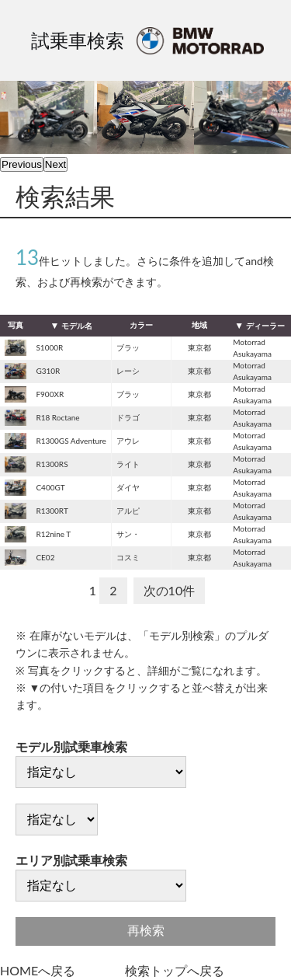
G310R (48, 371)
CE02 (45, 557)
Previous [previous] (22, 164)
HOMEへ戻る (38, 970)
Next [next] (55, 164)
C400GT (50, 487)
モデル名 (77, 326)
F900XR (50, 394)
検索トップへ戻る (175, 970)
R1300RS (52, 464)
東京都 (199, 347)
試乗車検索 (78, 40)
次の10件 (170, 590)
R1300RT (52, 511)
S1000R (49, 347)
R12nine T (53, 534)
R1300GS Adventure (71, 441)
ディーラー (265, 326)
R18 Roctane (57, 417)
